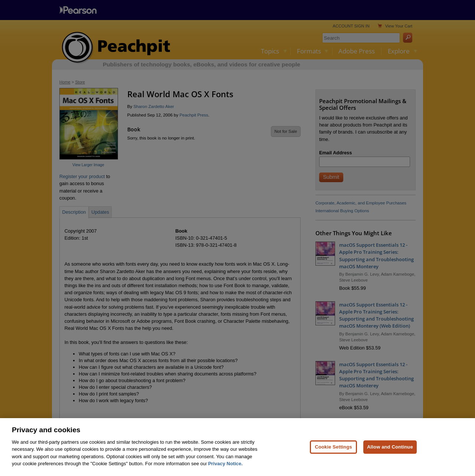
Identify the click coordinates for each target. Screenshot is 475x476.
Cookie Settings (333, 460)
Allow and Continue (390, 460)
